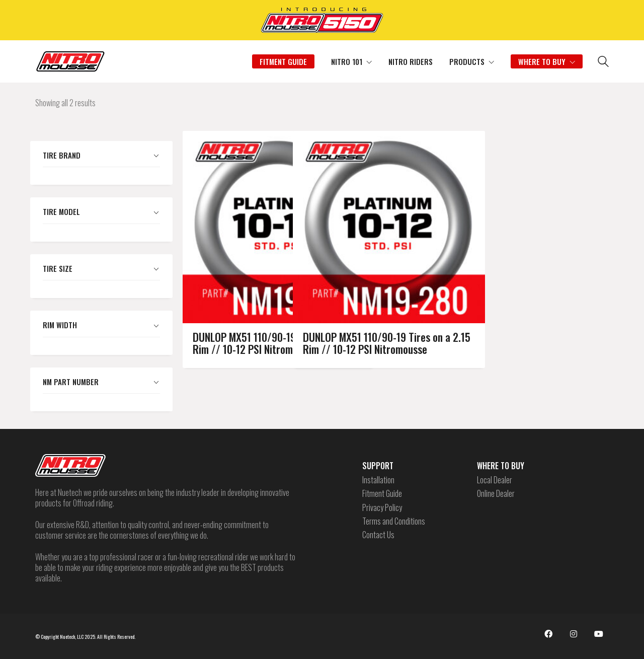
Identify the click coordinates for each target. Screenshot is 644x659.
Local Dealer (495, 480)
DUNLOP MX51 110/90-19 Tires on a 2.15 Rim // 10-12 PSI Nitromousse (337, 264)
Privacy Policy (382, 508)
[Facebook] (548, 634)
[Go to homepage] (70, 61)
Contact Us (378, 535)
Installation (378, 480)
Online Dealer (496, 494)
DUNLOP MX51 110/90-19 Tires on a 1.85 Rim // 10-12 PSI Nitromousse (227, 264)
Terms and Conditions (394, 521)
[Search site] (603, 62)
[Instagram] (574, 634)
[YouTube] (599, 634)
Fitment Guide (382, 494)
